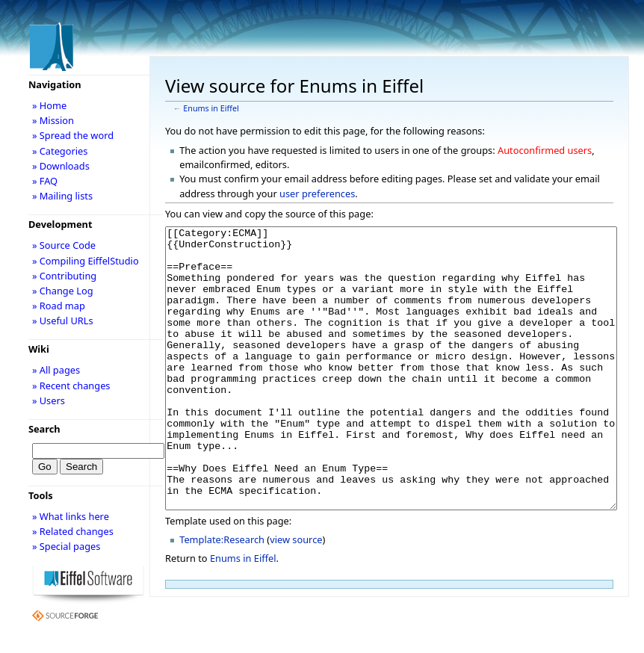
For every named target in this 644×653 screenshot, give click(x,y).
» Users (49, 400)
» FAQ (45, 181)
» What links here (71, 516)
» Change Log (63, 291)
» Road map (59, 306)
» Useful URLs (63, 321)
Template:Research (222, 595)
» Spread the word (73, 135)
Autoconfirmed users (545, 150)
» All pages (56, 370)
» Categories (60, 151)
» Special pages (66, 546)
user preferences (317, 194)
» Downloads (61, 166)
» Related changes (73, 531)
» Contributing (64, 276)
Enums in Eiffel (211, 108)
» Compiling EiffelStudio (86, 261)
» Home (49, 105)
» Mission (53, 120)
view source (296, 595)
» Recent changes (71, 386)
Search (44, 429)
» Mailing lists (62, 196)
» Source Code (64, 245)
